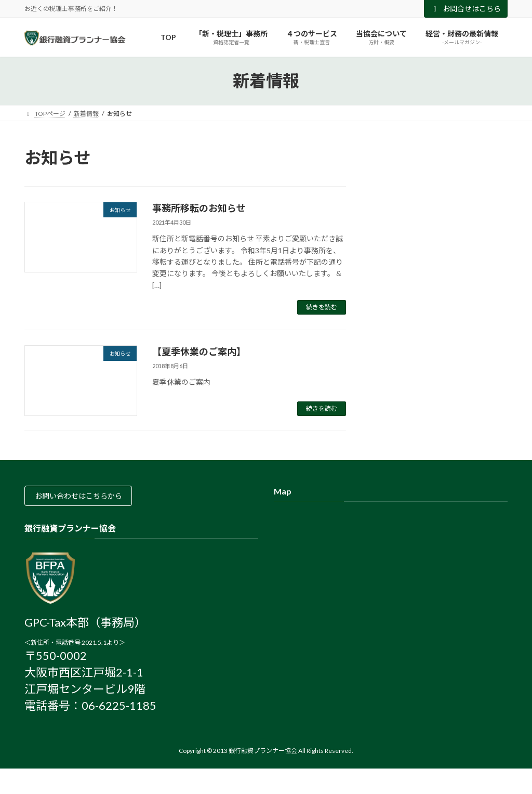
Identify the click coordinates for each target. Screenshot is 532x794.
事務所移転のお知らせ (199, 208)
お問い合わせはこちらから (86, 498)
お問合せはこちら (466, 9)
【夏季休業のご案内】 (199, 352)
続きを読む (322, 307)
